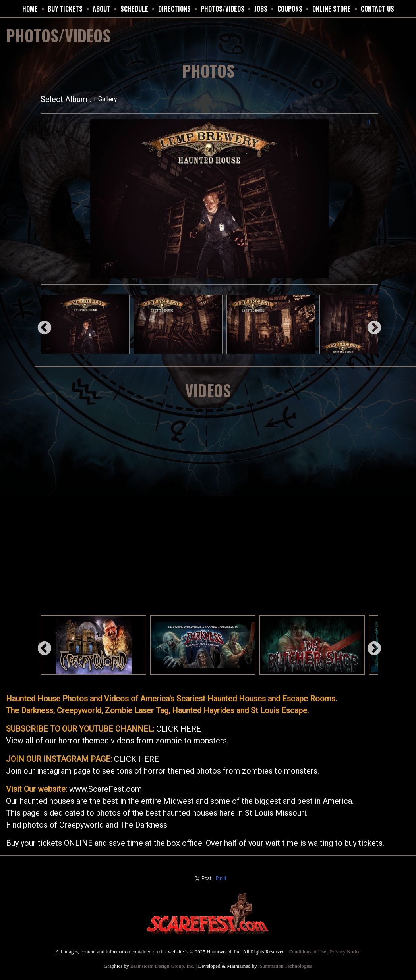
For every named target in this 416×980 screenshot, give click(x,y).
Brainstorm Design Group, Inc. (162, 966)
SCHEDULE (134, 9)
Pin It (221, 878)
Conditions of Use (307, 952)
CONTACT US (377, 9)
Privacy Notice (345, 952)
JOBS (261, 9)
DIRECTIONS (174, 9)
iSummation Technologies (285, 966)
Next (370, 324)
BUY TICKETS (65, 9)
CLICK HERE (179, 729)
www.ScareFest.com (105, 789)
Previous (41, 324)
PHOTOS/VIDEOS (223, 9)
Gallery (106, 99)
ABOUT (102, 9)
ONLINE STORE (332, 9)
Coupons (290, 9)
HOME (30, 9)
